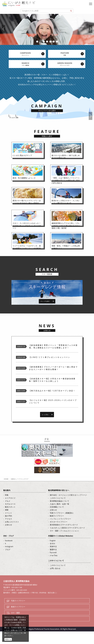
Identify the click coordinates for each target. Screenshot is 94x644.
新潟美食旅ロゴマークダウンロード (64, 537)
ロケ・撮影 (16, 625)
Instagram (9, 559)
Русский (53, 565)
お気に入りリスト (12, 534)
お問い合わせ (55, 581)
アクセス (8, 531)
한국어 (52, 556)
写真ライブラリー (18, 613)
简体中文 (53, 559)
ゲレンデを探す (45, 312)
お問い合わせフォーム (20, 631)
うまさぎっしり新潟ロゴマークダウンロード (67, 540)
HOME (6, 492)
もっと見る (45, 427)
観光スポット (10, 519)
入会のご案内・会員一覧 (59, 517)
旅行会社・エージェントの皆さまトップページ (68, 508)
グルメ (8, 514)
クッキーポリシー (14, 633)
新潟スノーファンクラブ (20, 492)
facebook (9, 553)
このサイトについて (58, 511)
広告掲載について (57, 519)
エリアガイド (10, 511)
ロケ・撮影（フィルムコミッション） (65, 543)
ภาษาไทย (54, 568)
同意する (8, 639)
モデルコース (10, 517)
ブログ (8, 562)
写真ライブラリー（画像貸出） (62, 525)
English (53, 553)
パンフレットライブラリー (60, 531)
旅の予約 (8, 528)
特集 (7, 508)
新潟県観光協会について (59, 514)
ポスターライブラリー (59, 534)
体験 (7, 523)
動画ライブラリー (57, 528)
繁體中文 (53, 562)
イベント (8, 525)
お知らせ (8, 537)
